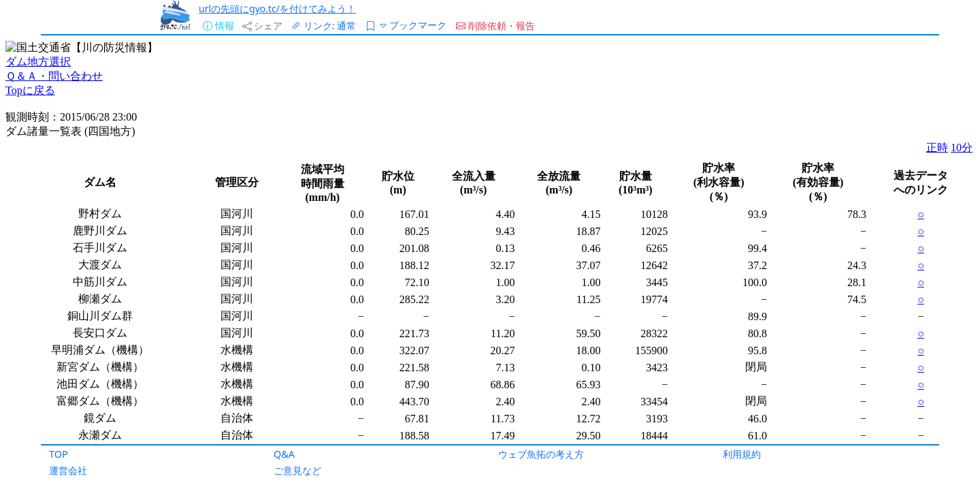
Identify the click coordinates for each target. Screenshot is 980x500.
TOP (59, 454)
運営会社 (68, 470)
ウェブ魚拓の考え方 (541, 454)
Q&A (284, 454)
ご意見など (297, 470)
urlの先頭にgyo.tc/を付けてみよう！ (277, 9)
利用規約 (742, 454)
